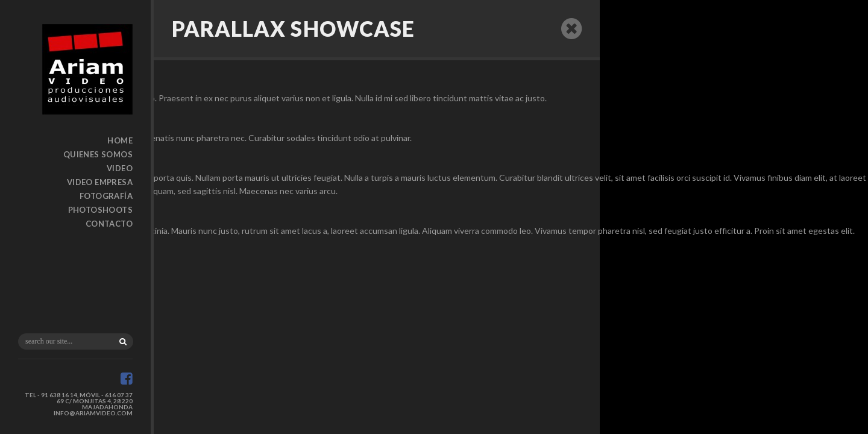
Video (120, 168)
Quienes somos (98, 154)
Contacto (109, 224)
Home (120, 140)
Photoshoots (100, 210)
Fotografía (106, 196)
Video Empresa (100, 182)
